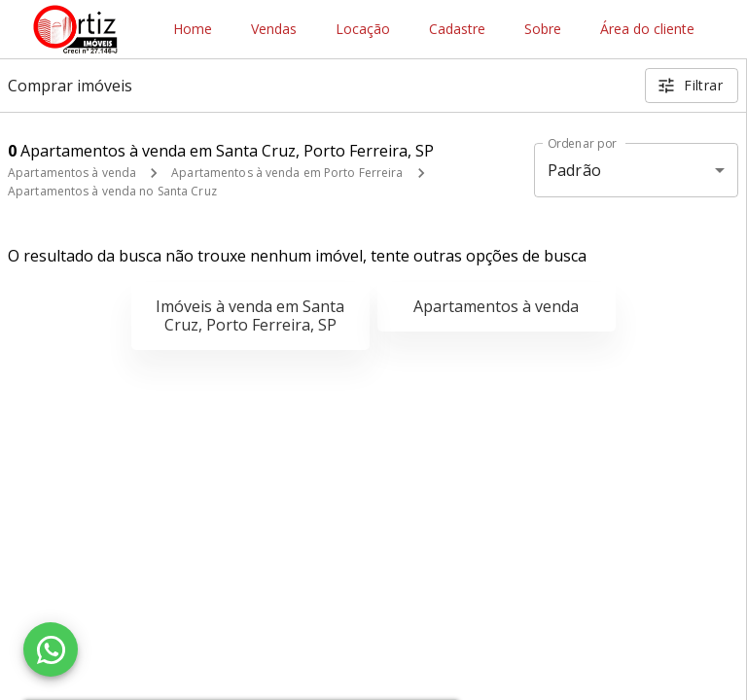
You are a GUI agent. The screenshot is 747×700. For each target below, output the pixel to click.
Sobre (543, 30)
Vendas (274, 30)
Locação (363, 30)
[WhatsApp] (51, 649)
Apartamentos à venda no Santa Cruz (112, 191)
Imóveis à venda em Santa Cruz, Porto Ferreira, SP (250, 315)
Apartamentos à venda (72, 173)
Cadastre (457, 30)
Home (193, 30)
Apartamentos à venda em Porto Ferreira (287, 173)
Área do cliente (647, 30)
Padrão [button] (574, 170)
